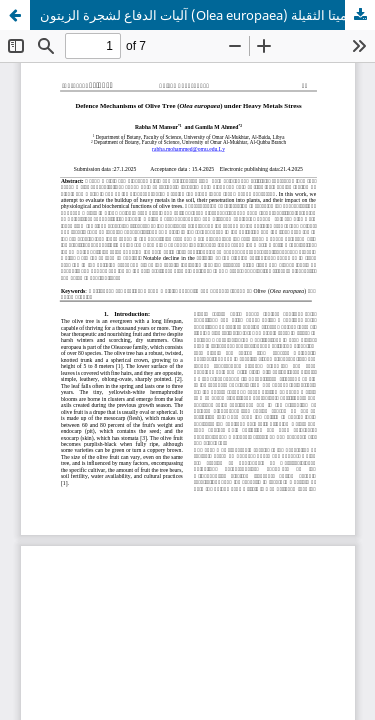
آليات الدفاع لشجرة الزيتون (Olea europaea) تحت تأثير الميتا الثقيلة (207, 15)
